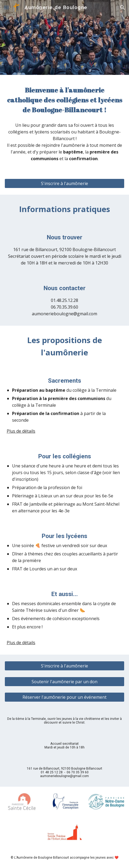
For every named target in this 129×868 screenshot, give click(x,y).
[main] (64, 100)
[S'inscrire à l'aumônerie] (64, 183)
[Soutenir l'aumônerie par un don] (64, 682)
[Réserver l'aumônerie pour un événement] (64, 697)
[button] (6, 7)
